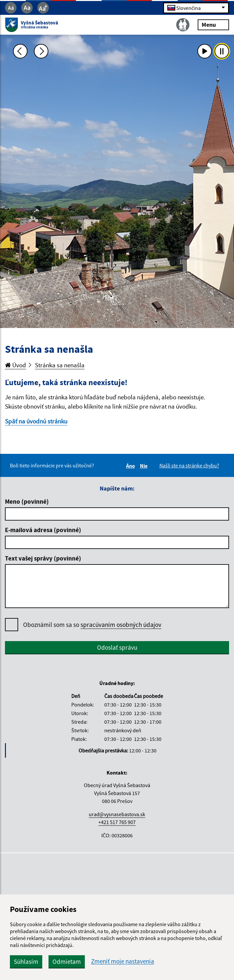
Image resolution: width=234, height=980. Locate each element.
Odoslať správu (117, 647)
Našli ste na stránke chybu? (189, 465)
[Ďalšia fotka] (41, 51)
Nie (145, 466)
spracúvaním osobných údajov (121, 625)
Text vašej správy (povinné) (43, 558)
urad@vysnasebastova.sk (117, 814)
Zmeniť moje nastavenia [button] (123, 961)
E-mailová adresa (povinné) (43, 530)
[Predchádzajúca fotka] (20, 51)
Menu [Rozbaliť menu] (213, 25)
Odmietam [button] (67, 962)
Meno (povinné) (27, 501)
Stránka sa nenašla (60, 365)
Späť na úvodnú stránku (36, 421)
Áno (132, 466)
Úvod (16, 365)
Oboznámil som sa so (92, 625)
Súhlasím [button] (26, 962)
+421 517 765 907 (117, 822)
